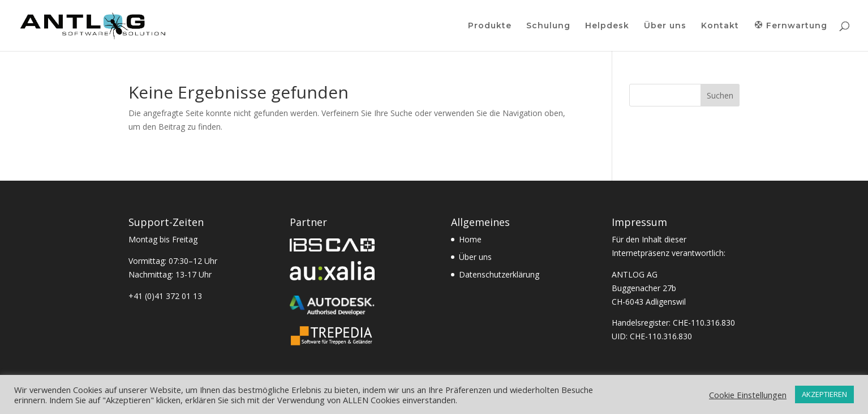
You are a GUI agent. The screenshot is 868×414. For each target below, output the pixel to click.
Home (470, 239)
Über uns (665, 26)
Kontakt (720, 26)
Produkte (490, 26)
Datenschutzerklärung (499, 274)
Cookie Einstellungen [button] (748, 395)
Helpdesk (607, 26)
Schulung (548, 26)
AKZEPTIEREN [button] (824, 394)
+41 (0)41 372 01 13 (165, 296)
